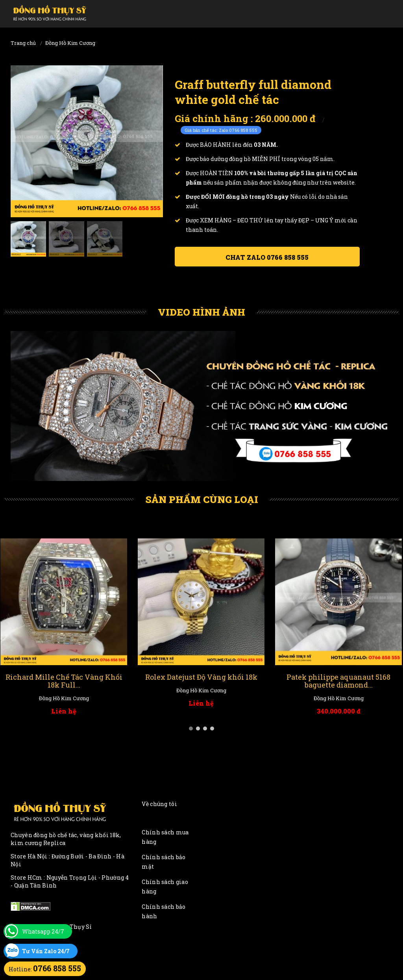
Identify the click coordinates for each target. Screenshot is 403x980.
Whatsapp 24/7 (43, 931)
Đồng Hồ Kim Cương (70, 43)
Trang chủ (23, 43)
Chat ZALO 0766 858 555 (267, 257)
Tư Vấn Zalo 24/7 (46, 951)
